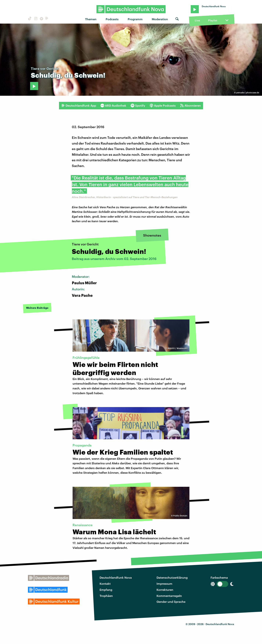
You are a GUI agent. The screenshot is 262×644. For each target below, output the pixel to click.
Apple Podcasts (163, 105)
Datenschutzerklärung (172, 577)
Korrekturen (165, 590)
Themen (91, 19)
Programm (135, 19)
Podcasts (112, 19)
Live (197, 20)
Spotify (138, 105)
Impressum (164, 584)
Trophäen (106, 596)
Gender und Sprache (171, 602)
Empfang (106, 590)
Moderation (160, 19)
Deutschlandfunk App (79, 105)
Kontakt (105, 584)
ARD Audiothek (113, 105)
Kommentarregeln (169, 596)
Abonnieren (190, 105)
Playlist (213, 20)
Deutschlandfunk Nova (116, 577)
